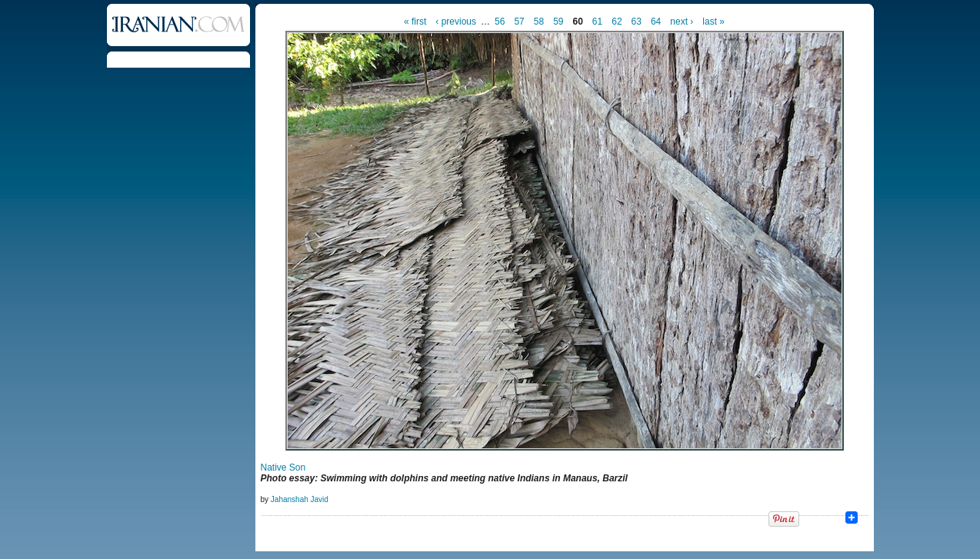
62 (617, 22)
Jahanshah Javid (300, 499)
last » (713, 22)
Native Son (283, 467)
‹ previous (456, 22)
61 (597, 22)
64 (656, 22)
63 (637, 22)
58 (539, 22)
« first (415, 22)
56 (500, 22)
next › (682, 22)
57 (519, 22)
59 (558, 22)
